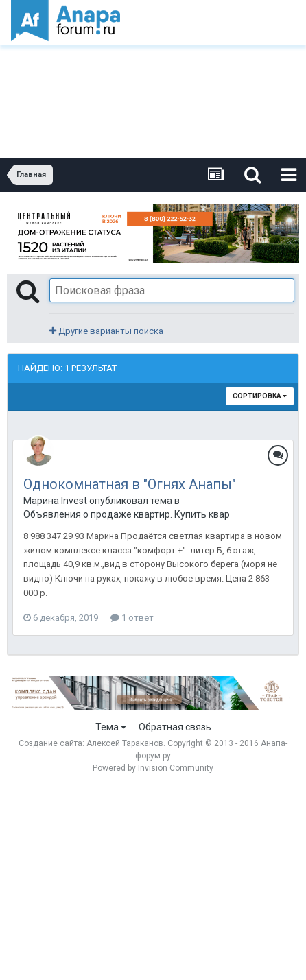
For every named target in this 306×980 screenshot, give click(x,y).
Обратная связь (175, 727)
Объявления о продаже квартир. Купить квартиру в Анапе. (126, 514)
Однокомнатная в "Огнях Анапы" (130, 484)
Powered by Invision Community (153, 768)
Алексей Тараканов (125, 743)
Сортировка (260, 396)
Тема (111, 727)
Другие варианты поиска (106, 331)
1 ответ (132, 618)
